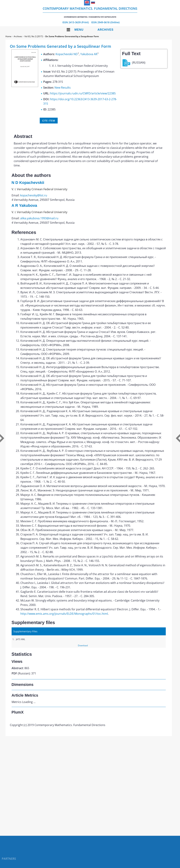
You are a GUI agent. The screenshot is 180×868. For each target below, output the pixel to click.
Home (8, 36)
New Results (63, 88)
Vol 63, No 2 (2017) (34, 36)
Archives (106, 30)
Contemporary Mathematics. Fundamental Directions (90, 12)
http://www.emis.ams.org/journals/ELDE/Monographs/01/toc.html (64, 614)
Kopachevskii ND (67, 54)
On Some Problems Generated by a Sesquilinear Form (72, 36)
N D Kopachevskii (28, 183)
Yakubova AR (89, 54)
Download (83, 645)
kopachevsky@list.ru (34, 195)
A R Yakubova (24, 205)
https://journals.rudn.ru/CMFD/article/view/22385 (83, 93)
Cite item (49, 121)
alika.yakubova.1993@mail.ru (39, 218)
